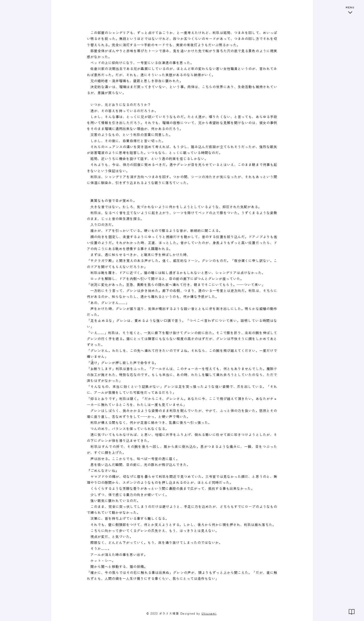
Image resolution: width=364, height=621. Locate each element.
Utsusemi (209, 613)
